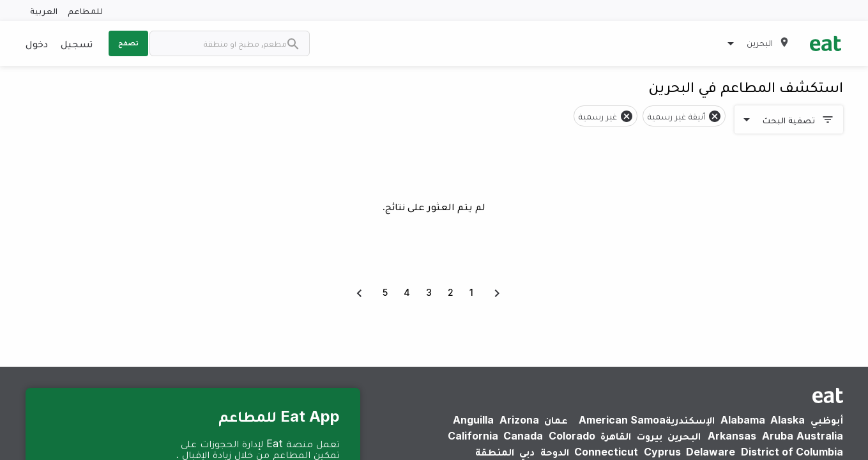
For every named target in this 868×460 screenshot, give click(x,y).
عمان (556, 420)
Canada (523, 436)
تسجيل (77, 43)
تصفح (128, 43)
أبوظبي (827, 420)
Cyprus (662, 452)
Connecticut (606, 452)
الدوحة (555, 452)
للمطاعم (85, 11)
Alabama (743, 420)
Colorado (572, 436)
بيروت (650, 436)
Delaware (711, 452)
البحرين (684, 436)
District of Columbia (792, 452)
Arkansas (732, 436)
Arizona (519, 420)
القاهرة (616, 436)
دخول (37, 43)
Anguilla (473, 420)
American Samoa (622, 420)
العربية (44, 11)
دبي (527, 452)
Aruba (778, 436)
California (473, 436)
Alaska (788, 420)
